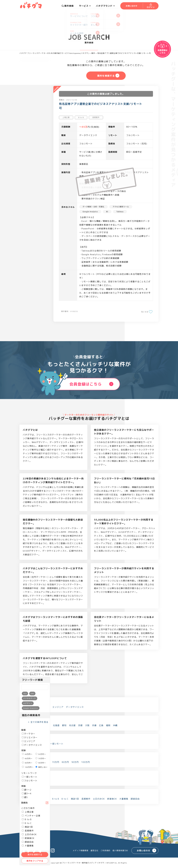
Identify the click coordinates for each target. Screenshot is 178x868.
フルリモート (30, 781)
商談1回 (27, 827)
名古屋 (72, 725)
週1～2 (27, 790)
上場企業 (28, 812)
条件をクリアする (35, 861)
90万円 (75, 762)
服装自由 (28, 842)
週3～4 (27, 794)
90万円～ (41, 763)
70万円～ (41, 758)
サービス (85, 6)
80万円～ (27, 763)
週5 (25, 797)
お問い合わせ (144, 851)
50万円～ (41, 754)
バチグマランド (105, 6)
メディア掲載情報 (81, 850)
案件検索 (68, 6)
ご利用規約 (105, 850)
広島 (101, 725)
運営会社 (94, 850)
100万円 (86, 762)
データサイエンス (32, 745)
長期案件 (28, 831)
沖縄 (115, 725)
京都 (80, 725)
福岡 (108, 725)
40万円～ (27, 754)
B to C (27, 823)
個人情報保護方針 (120, 850)
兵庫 (94, 725)
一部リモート (30, 777)
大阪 (87, 725)
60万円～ (27, 758)
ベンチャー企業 (31, 816)
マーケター (29, 734)
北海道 (56, 725)
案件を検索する (35, 855)
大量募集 (124, 799)
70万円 (56, 762)
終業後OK (28, 838)
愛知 (64, 725)
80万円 (65, 762)
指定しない (41, 767)
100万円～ (28, 767)
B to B (27, 819)
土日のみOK (29, 834)
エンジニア (29, 741)
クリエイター (30, 737)
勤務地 (24, 803)
